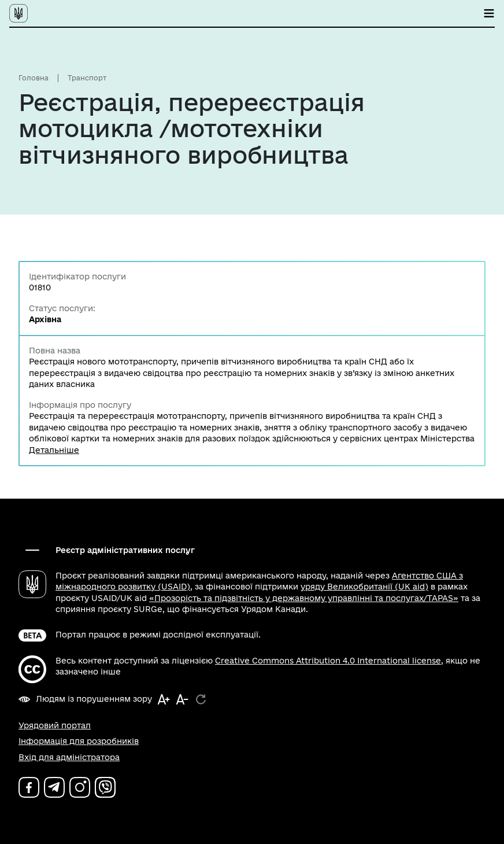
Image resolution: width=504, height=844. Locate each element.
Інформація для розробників (79, 741)
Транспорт (87, 78)
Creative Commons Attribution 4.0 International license (328, 661)
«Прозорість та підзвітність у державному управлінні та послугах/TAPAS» (304, 598)
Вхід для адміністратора (69, 757)
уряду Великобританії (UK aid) (364, 587)
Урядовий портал (55, 725)
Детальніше (54, 450)
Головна (34, 78)
